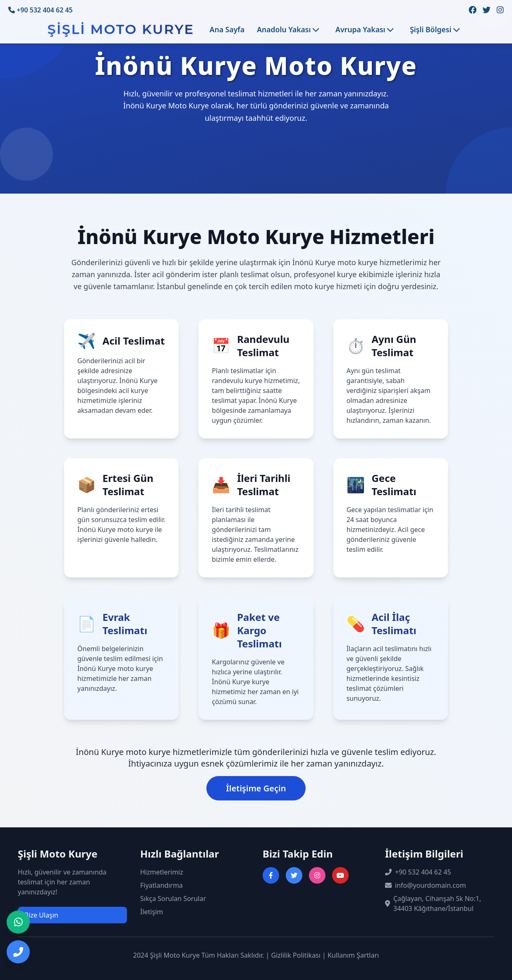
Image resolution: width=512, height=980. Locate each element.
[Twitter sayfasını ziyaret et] (294, 875)
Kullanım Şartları (353, 955)
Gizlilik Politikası (296, 955)
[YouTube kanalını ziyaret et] (340, 875)
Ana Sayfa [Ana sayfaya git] (227, 29)
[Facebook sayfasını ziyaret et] (271, 875)
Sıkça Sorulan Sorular (173, 899)
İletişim (152, 912)
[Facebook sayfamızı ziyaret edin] (473, 10)
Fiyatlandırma (161, 885)
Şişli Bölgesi (435, 29)
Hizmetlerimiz (162, 872)
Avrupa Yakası (364, 29)
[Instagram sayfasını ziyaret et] (317, 875)
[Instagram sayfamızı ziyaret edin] (500, 10)
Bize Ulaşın (41, 915)
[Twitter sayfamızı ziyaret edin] (487, 10)
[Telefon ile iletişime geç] (18, 952)
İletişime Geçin (256, 788)
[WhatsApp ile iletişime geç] (18, 922)
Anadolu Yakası (288, 29)
